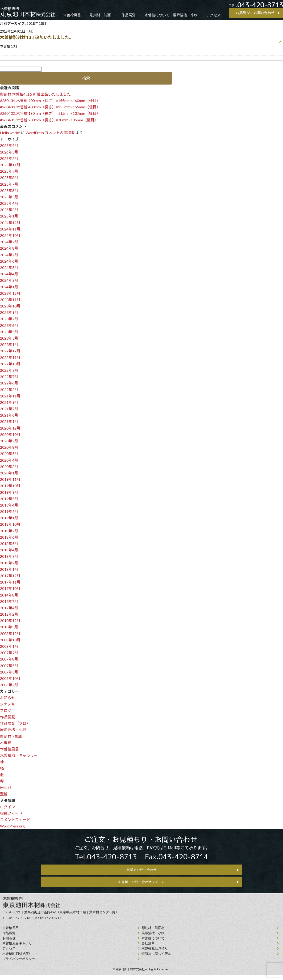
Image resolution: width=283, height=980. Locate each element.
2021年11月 (10, 396)
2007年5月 (9, 666)
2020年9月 (9, 441)
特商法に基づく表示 (156, 959)
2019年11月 (10, 480)
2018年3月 (9, 557)
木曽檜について (157, 15)
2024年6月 (9, 262)
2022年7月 (9, 377)
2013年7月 (9, 602)
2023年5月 (9, 332)
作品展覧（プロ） (15, 724)
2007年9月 (9, 653)
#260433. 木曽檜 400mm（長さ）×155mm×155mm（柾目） (50, 107)
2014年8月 (9, 595)
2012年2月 (9, 615)
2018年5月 (9, 544)
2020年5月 (9, 454)
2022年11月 (10, 358)
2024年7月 (9, 255)
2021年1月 (9, 422)
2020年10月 (10, 435)
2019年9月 (9, 493)
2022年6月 (9, 383)
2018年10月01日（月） (139, 39)
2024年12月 (10, 223)
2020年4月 (9, 461)
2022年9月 (9, 371)
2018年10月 (10, 525)
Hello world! (10, 133)
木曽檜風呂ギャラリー (19, 756)
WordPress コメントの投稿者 (50, 133)
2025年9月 (9, 172)
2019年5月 (9, 499)
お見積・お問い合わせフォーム (141, 885)
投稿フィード (11, 814)
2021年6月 (9, 415)
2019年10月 (10, 486)
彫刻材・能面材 (153, 933)
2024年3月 (9, 281)
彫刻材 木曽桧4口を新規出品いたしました (35, 95)
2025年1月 (9, 216)
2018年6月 (9, 538)
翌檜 (4, 794)
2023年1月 (9, 345)
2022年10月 (10, 364)
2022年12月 (10, 351)
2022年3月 (9, 390)
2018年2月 (9, 563)
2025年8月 (9, 178)
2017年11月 (10, 582)
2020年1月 (9, 473)
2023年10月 (10, 306)
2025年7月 (9, 185)
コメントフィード (15, 820)
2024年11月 (10, 229)
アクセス (213, 15)
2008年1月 (9, 647)
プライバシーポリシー (19, 964)
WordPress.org (12, 826)
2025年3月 (9, 210)
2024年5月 (9, 268)
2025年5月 (9, 197)
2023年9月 (9, 313)
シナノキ (7, 705)
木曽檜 (6, 743)
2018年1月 (9, 570)
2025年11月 (10, 165)
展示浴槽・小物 (185, 15)
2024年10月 (10, 236)
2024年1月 (9, 287)
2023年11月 (10, 300)
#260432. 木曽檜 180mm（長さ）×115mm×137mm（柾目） (50, 114)
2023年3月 (9, 339)
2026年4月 (9, 146)
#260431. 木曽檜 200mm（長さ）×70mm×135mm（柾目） (49, 120)
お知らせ (8, 698)
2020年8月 (9, 448)
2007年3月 (9, 672)
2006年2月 (9, 685)
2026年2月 (9, 159)
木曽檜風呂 (72, 15)
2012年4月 (9, 608)
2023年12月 (10, 294)
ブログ (6, 711)
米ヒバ (6, 788)
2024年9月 (9, 242)
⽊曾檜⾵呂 (11, 933)
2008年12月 (10, 634)
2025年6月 (9, 191)
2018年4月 (9, 550)
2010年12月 (10, 621)
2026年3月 (9, 152)
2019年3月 (9, 512)
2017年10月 (10, 589)
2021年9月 (9, 403)
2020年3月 (9, 467)
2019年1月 (9, 518)
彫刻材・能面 (100, 15)
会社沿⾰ (148, 948)
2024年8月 (9, 249)
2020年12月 (10, 428)
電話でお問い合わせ (141, 871)
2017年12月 (10, 576)
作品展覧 (129, 15)
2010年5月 (9, 627)
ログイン (8, 807)
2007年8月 (9, 659)
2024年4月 (9, 274)
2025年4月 (9, 204)
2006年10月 (10, 679)
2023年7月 (9, 319)
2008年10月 (10, 640)
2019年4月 (9, 505)
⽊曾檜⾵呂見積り (155, 953)
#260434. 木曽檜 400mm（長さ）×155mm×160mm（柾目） (50, 101)
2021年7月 (9, 409)
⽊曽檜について (153, 943)
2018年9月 (9, 531)
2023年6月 (9, 326)
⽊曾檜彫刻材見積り (17, 959)
